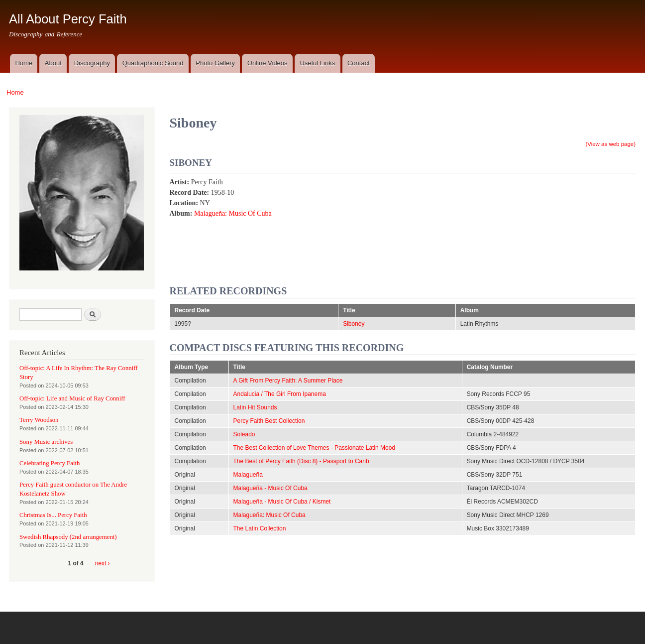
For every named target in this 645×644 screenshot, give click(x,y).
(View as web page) (610, 144)
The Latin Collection (260, 528)
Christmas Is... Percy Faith (53, 515)
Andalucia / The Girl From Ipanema (280, 394)
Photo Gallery (215, 63)
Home (24, 63)
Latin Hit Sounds (255, 407)
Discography (92, 63)
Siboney (354, 324)
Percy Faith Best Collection (269, 421)
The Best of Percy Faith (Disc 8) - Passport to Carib (301, 461)
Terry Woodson (39, 420)
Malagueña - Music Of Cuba (270, 488)
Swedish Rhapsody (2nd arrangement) (68, 537)
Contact (359, 63)
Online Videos (268, 63)
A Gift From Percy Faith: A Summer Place (288, 381)
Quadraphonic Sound (153, 63)
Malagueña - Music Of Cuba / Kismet (282, 502)
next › (103, 563)
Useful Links (317, 63)
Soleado (244, 434)
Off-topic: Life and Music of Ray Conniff (72, 398)
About (53, 63)
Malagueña (248, 475)
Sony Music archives (46, 442)
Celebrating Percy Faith (50, 463)
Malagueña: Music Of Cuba (233, 213)
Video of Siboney (486, 225)
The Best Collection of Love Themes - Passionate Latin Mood (315, 448)
